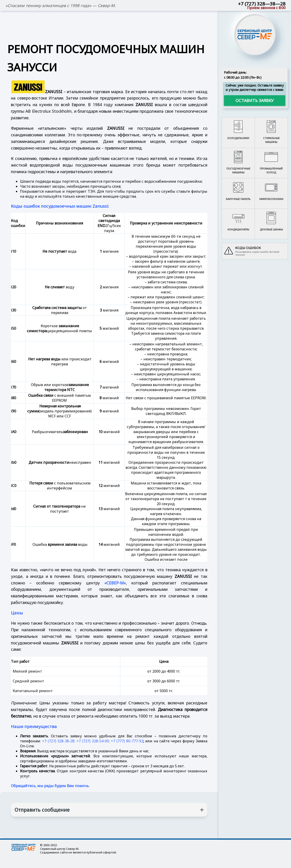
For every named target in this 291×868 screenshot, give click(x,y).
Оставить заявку (255, 100)
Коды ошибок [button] (248, 248)
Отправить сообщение (42, 810)
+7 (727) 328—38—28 (262, 4)
